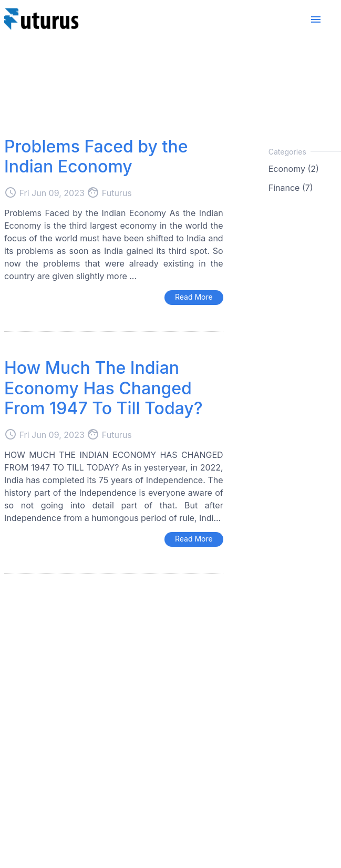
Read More (194, 297)
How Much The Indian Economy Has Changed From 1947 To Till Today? (104, 388)
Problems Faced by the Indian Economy (96, 156)
